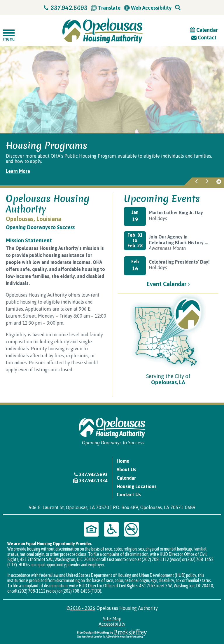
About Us (126, 469)
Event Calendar (168, 284)
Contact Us (129, 495)
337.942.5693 (66, 8)
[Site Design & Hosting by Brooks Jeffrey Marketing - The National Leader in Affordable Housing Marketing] (112, 633)
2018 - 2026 (83, 608)
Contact (204, 38)
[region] (112, 159)
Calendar (204, 30)
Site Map (112, 619)
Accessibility (112, 624)
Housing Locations (137, 486)
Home (123, 461)
